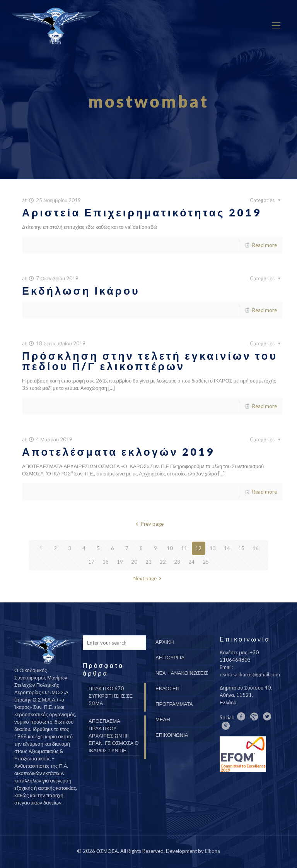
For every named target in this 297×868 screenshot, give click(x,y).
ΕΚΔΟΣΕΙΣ (168, 688)
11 (184, 548)
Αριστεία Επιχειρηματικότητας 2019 (142, 212)
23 (177, 562)
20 (134, 562)
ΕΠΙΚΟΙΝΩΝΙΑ (172, 735)
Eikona (213, 851)
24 (191, 562)
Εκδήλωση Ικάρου (81, 291)
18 (106, 562)
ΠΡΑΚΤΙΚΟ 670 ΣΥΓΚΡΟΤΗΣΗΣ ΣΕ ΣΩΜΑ (111, 696)
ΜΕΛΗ (163, 719)
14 (227, 548)
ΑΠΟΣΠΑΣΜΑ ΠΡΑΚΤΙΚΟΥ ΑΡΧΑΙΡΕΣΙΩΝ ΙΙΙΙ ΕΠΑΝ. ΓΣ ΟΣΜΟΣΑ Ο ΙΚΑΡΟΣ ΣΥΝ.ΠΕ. (114, 736)
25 (206, 562)
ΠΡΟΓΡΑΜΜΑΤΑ (174, 704)
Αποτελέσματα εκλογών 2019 (118, 452)
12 (198, 548)
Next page (148, 578)
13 (213, 548)
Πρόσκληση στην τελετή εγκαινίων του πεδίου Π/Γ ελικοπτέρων (150, 361)
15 (241, 548)
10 (170, 548)
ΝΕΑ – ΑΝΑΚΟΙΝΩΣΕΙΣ (182, 673)
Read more (265, 245)
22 (163, 562)
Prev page (148, 524)
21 (148, 562)
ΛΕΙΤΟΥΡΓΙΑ (170, 657)
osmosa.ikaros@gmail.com (250, 674)
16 (256, 548)
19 (120, 562)
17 (91, 562)
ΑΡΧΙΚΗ (165, 642)
